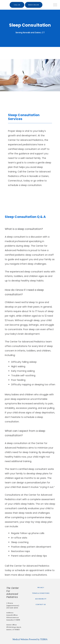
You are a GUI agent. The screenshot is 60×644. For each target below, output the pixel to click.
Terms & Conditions (41, 593)
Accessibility (41, 599)
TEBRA (44, 639)
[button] (55, 5)
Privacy (41, 587)
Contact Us (41, 604)
